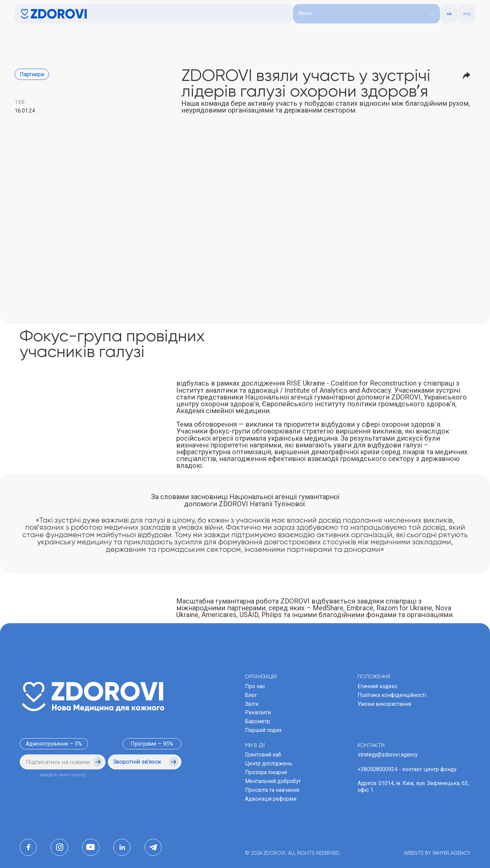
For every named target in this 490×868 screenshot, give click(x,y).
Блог (251, 695)
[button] (367, 14)
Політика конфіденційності (392, 695)
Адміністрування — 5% (54, 744)
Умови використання (384, 704)
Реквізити (258, 712)
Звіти (252, 704)
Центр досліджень (269, 763)
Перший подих (263, 730)
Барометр (258, 721)
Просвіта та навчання (272, 790)
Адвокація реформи (271, 799)
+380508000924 (378, 769)
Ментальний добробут (273, 781)
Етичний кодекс (378, 686)
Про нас (255, 686)
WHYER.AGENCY (451, 853)
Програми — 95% (152, 744)
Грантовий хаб (263, 755)
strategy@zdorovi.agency (388, 755)
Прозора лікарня (266, 772)
